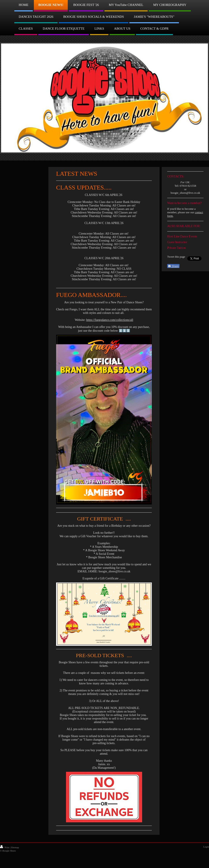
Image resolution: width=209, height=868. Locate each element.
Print (5, 847)
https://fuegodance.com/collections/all (110, 320)
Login (206, 847)
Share (173, 266)
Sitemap (15, 847)
